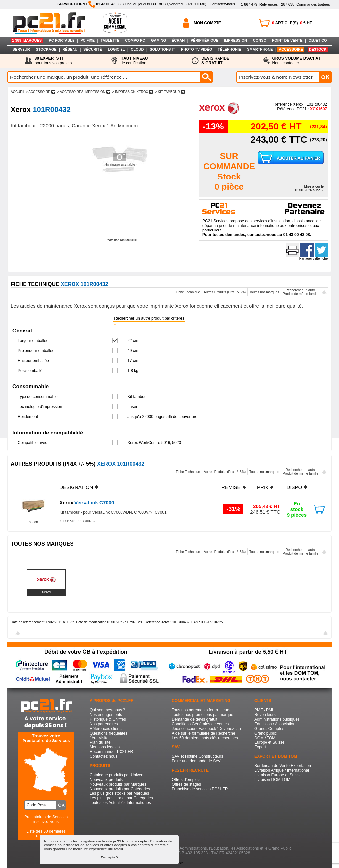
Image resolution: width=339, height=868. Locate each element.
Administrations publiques (277, 719)
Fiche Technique (188, 292)
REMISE (231, 487)
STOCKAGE (46, 49)
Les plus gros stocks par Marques (119, 793)
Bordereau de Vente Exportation (283, 766)
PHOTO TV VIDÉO (196, 49)
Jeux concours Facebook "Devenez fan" (207, 729)
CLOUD (137, 49)
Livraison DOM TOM (272, 780)
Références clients (106, 729)
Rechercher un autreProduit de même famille (301, 292)
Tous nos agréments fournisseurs (201, 710)
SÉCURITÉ (93, 49)
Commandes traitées (305, 4)
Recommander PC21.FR (111, 752)
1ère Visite (99, 738)
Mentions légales (105, 747)
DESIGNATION (76, 487)
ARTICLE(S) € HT (292, 23)
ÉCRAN (178, 40)
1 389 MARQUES (27, 40)
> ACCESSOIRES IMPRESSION (83, 92)
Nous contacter (297, 61)
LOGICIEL (116, 49)
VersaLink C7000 (87, 503)
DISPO (294, 487)
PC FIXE (88, 40)
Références (259, 4)
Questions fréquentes (109, 733)
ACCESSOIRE (291, 49)
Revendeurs (265, 715)
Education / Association (275, 724)
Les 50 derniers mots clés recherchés (205, 738)
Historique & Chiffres (108, 719)
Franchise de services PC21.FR (200, 789)
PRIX (263, 487)
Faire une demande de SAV (196, 761)
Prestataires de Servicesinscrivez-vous (46, 819)
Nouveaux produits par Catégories (120, 789)
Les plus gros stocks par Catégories (121, 798)
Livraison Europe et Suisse (278, 775)
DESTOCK (318, 49)
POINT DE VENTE (287, 40)
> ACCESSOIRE (40, 92)
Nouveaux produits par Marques (118, 784)
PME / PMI (264, 710)
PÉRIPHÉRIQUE (204, 40)
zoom (33, 522)
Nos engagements (106, 715)
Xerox (47, 592)
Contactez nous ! (105, 756)
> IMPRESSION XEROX (133, 92)
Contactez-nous (222, 4)
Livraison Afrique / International (282, 770)
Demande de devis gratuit (194, 719)
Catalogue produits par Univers (117, 775)
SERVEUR (21, 49)
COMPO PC (135, 40)
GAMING (158, 40)
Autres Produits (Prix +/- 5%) (225, 292)
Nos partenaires (104, 724)
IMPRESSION (236, 40)
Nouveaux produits (106, 780)
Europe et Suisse (269, 742)
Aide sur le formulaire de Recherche (203, 733)
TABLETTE (110, 40)
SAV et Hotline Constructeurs (197, 756)
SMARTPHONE (260, 49)
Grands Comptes (269, 729)
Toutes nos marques (264, 292)
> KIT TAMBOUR (170, 92)
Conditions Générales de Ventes (200, 724)
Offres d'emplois (186, 780)
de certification (134, 61)
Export (260, 747)
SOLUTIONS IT (162, 49)
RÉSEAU (70, 49)
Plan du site (100, 742)
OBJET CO (317, 40)
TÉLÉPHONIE (229, 49)
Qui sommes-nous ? (107, 710)
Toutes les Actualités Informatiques (120, 803)
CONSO (260, 40)
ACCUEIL (18, 92)
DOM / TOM (265, 738)
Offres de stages (186, 784)
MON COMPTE (207, 23)
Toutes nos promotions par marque (202, 715)
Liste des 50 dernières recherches (46, 834)
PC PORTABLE (62, 40)
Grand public (266, 733)
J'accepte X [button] (109, 857)
